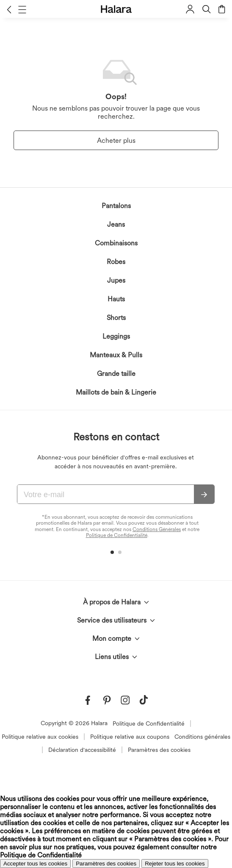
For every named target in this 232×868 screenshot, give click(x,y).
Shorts (116, 318)
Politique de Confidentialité (117, 535)
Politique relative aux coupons (130, 737)
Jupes (116, 280)
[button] (9, 9)
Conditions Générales (157, 529)
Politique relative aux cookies (40, 737)
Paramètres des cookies (159, 750)
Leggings (116, 336)
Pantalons (116, 206)
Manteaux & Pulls (116, 355)
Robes (116, 262)
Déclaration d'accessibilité (82, 750)
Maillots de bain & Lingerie (116, 392)
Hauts (116, 299)
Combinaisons (116, 243)
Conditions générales (202, 737)
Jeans (116, 224)
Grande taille (116, 374)
